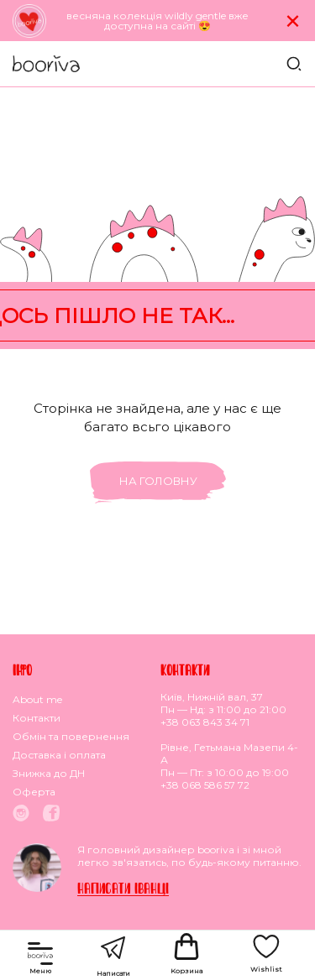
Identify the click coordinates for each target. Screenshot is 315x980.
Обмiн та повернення (71, 736)
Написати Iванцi (123, 888)
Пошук (294, 64)
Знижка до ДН (49, 773)
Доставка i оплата (59, 755)
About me (37, 699)
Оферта (34, 792)
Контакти (37, 718)
